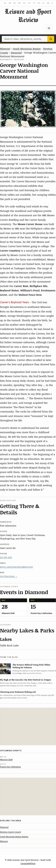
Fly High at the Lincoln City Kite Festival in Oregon (26, 680)
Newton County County (11, 832)
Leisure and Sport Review (28, 15)
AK (10, 3)
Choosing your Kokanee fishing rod (18, 692)
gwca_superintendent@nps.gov (17, 567)
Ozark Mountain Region (27, 49)
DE (39, 3)
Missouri (5, 49)
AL (5, 3)
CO (29, 3)
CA (24, 3)
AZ (15, 3)
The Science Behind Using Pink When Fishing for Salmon (31, 666)
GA (48, 3)
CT (34, 3)
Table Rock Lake (9, 645)
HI (53, 3)
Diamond (16, 52)
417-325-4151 (6, 557)
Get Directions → (9, 576)
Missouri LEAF (6, 760)
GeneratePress (28, 863)
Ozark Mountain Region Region (14, 837)
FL (44, 3)
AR (19, 3)
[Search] (51, 39)
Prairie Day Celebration (10, 767)
